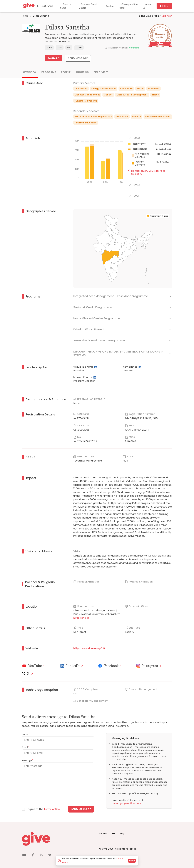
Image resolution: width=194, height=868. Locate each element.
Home (25, 16)
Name (26, 734)
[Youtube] (34, 666)
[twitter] (50, 855)
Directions (81, 618)
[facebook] (33, 855)
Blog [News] (118, 833)
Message (27, 760)
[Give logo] (58, 839)
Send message (81, 809)
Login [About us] (164, 6)
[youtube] (24, 855)
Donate (53, 58)
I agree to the (43, 809)
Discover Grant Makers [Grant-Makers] (88, 6)
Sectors (110, 6)
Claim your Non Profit (128, 6)
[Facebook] (110, 666)
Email (25, 747)
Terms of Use (52, 809)
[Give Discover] (38, 6)
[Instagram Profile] (149, 666)
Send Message (78, 58)
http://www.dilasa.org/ (89, 648)
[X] (28, 674)
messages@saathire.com (126, 803)
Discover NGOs (66, 6)
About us (147, 6)
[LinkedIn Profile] (96, 367)
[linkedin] (41, 855)
